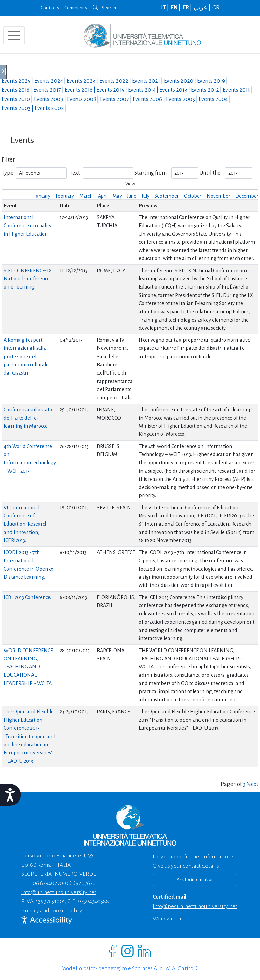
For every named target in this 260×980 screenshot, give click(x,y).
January (42, 196)
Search (104, 8)
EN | (176, 8)
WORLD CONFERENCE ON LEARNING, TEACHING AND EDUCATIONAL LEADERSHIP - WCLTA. (28, 667)
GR (216, 8)
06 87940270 (48, 883)
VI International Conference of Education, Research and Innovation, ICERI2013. (26, 524)
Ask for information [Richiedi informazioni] (195, 880)
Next (252, 784)
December (247, 196)
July (145, 196)
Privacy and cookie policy (52, 911)
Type (7, 173)
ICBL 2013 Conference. (27, 597)
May (117, 196)
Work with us (168, 919)
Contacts (50, 8)
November (218, 196)
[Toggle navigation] (14, 35)
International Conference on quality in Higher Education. (28, 226)
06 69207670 (80, 883)
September (167, 196)
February (65, 196)
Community (76, 8)
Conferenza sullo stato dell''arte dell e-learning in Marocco (28, 418)
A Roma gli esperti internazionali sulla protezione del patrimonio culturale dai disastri (26, 356)
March (86, 196)
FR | (188, 8)
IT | (165, 8)
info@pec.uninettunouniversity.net (195, 906)
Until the (210, 173)
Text (75, 173)
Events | (18, 81)
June (132, 196)
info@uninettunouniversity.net (59, 892)
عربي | (202, 8)
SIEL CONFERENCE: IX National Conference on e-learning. (28, 279)
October (193, 196)
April (103, 196)
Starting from (150, 173)
